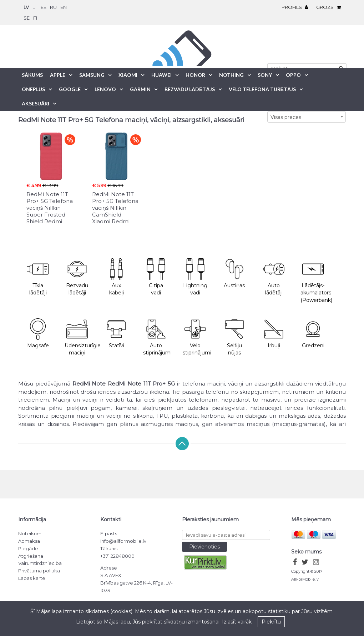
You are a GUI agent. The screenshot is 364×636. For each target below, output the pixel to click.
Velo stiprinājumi (197, 337)
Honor (195, 75)
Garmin (140, 89)
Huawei (161, 75)
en (64, 7)
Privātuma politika (39, 571)
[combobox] (307, 117)
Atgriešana (31, 556)
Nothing (231, 75)
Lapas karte (32, 578)
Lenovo (105, 89)
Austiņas (234, 274)
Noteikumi (30, 533)
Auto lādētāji (274, 277)
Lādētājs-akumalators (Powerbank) (316, 281)
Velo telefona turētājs (262, 89)
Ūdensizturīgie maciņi (81, 337)
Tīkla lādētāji (38, 277)
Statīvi (116, 334)
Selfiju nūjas (234, 337)
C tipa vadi (156, 277)
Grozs (330, 7)
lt (35, 7)
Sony (265, 75)
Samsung (92, 75)
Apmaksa (29, 541)
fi (35, 18)
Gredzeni (313, 334)
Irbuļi (274, 334)
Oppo (293, 75)
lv (26, 7)
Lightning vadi (195, 277)
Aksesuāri (36, 103)
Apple (58, 75)
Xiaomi (128, 75)
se (27, 18)
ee (44, 7)
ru (53, 7)
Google (70, 89)
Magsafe (38, 334)
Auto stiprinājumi (157, 337)
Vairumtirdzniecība (40, 563)
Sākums (32, 75)
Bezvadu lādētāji (77, 277)
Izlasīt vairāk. (237, 622)
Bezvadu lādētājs (190, 89)
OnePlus (33, 89)
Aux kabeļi (116, 277)
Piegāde (28, 548)
